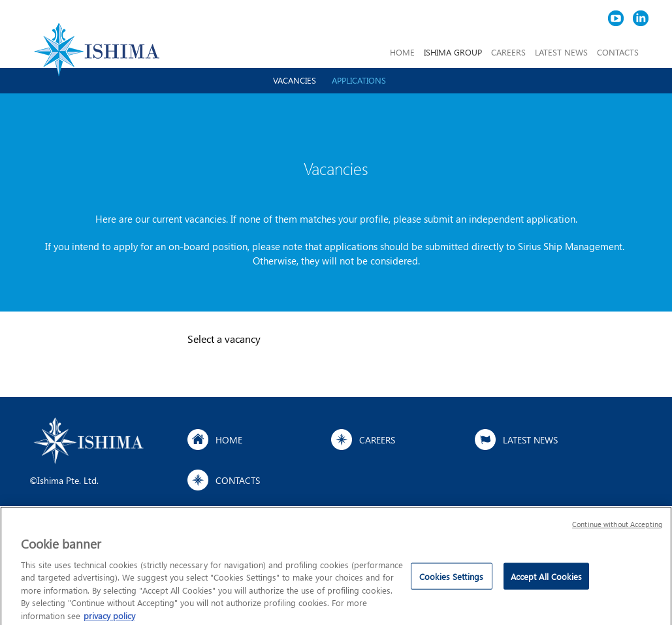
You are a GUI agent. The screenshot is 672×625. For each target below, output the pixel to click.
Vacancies (295, 80)
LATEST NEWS (561, 52)
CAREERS (508, 52)
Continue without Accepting (617, 527)
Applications (359, 80)
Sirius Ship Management (570, 246)
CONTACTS (618, 52)
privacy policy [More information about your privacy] (109, 619)
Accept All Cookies (546, 580)
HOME (402, 52)
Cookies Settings (451, 580)
